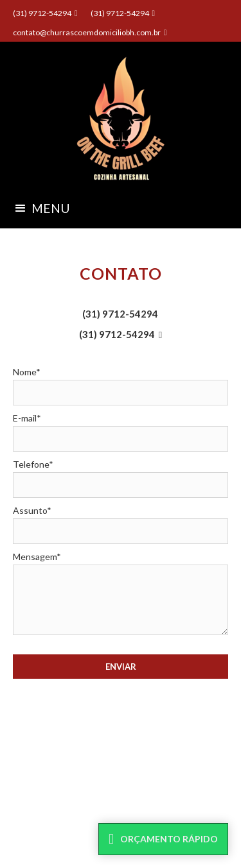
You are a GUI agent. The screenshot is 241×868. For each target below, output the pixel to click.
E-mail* (27, 418)
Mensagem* (37, 557)
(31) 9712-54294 (120, 314)
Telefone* (33, 464)
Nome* (27, 372)
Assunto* (32, 510)
